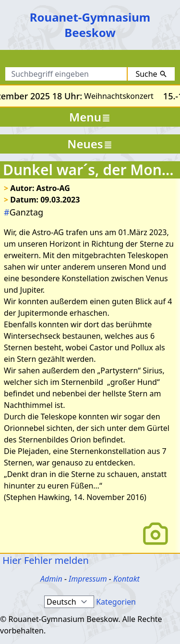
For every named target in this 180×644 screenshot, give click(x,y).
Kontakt (126, 579)
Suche (151, 74)
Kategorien (116, 602)
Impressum (88, 579)
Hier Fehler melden (44, 560)
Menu (90, 117)
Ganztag (24, 212)
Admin (51, 579)
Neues (90, 144)
